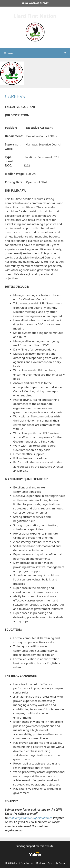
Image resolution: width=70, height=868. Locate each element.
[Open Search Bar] (65, 53)
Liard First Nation (35, 16)
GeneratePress (56, 863)
